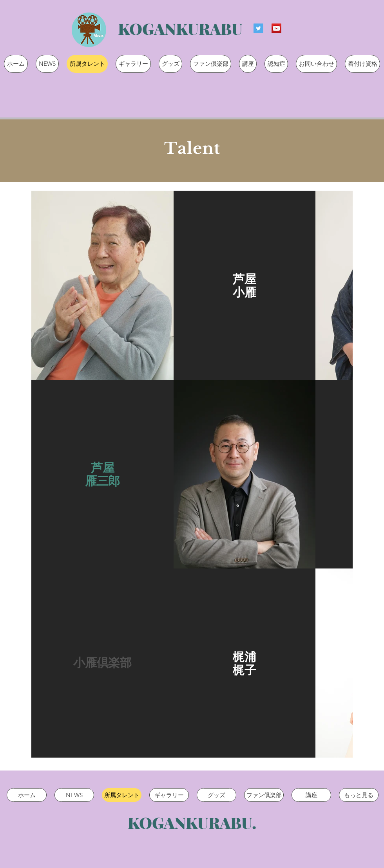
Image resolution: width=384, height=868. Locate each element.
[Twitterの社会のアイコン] (258, 28)
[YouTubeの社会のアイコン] (276, 28)
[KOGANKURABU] (180, 28)
